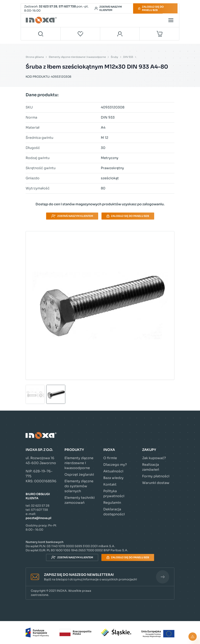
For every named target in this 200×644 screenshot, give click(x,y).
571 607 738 (67, 6)
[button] (100, 577)
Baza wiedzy (113, 478)
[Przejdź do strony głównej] (42, 20)
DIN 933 (128, 57)
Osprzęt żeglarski (79, 475)
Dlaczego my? (115, 465)
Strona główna (35, 57)
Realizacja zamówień (151, 467)
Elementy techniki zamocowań (80, 500)
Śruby (114, 57)
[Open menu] (171, 20)
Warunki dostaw (156, 483)
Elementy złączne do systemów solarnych (79, 486)
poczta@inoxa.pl (38, 518)
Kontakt (110, 484)
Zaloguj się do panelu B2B (151, 8)
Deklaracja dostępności (114, 512)
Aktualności (113, 471)
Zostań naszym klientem (108, 8)
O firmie (110, 458)
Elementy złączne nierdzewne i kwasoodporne (77, 57)
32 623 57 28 (48, 6)
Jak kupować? (154, 458)
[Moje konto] (120, 34)
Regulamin (112, 503)
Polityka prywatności (114, 494)
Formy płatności (156, 476)
